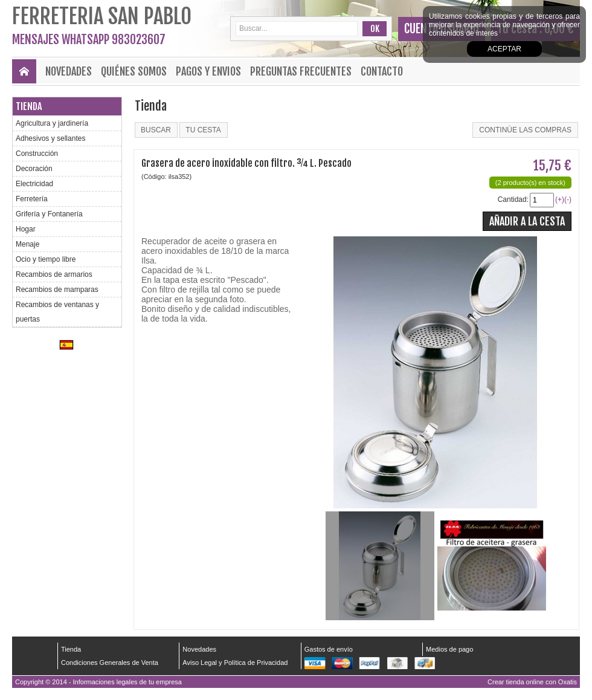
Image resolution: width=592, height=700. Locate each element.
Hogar (26, 229)
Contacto (382, 71)
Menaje (27, 244)
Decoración (34, 169)
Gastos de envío (329, 649)
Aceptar (504, 49)
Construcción (37, 154)
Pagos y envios (208, 71)
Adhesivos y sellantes (50, 138)
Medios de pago (449, 649)
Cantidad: (513, 199)
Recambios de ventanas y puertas (57, 312)
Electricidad (34, 184)
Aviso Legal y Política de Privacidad (235, 663)
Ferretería (32, 199)
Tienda (29, 106)
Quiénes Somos (134, 71)
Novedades (69, 71)
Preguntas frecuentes (301, 71)
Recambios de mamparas (57, 290)
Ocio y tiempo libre (46, 259)
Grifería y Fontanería (49, 214)
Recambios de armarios (54, 274)
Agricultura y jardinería (52, 123)
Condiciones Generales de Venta (110, 663)
